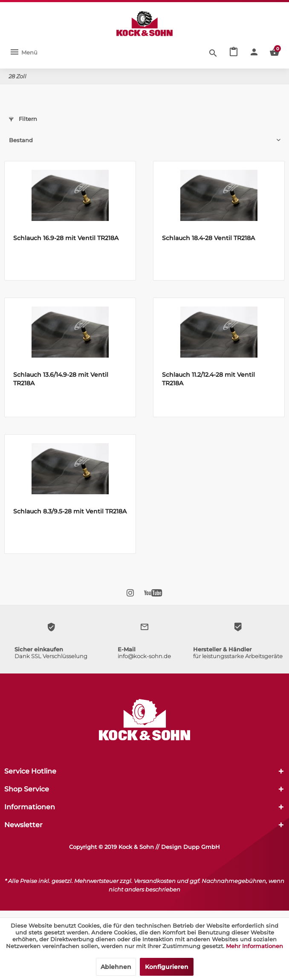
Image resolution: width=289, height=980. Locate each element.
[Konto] (254, 52)
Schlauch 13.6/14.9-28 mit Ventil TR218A (61, 379)
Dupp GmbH (202, 847)
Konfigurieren (167, 967)
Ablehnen (116, 967)
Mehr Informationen (254, 946)
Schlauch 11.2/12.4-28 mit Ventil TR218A (208, 379)
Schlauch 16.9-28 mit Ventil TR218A (66, 238)
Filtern (23, 119)
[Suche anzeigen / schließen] (213, 52)
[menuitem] (23, 52)
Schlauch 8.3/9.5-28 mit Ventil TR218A (70, 511)
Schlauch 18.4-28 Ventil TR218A (208, 238)
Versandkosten (155, 881)
